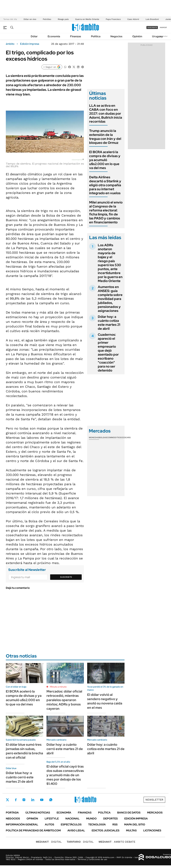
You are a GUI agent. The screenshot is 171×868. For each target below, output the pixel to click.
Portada (12, 813)
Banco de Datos (129, 813)
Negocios (116, 36)
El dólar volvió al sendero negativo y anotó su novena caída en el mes (105, 701)
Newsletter (163, 36)
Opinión (137, 36)
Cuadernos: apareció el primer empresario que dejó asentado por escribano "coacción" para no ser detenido (108, 352)
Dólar (34, 36)
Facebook (16, 800)
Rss (115, 825)
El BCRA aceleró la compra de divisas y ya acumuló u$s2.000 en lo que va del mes (105, 160)
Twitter (7, 800)
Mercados (155, 813)
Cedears (126, 437)
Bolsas (103, 437)
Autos (49, 825)
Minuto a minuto (58, 687)
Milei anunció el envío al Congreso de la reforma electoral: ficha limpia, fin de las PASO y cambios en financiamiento (106, 212)
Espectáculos (71, 825)
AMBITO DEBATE (117, 842)
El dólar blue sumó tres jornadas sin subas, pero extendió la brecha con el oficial (24, 751)
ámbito (10, 44)
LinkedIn (33, 800)
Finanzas (76, 36)
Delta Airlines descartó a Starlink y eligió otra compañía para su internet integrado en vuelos (105, 185)
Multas (131, 830)
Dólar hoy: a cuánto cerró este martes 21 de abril (65, 749)
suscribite (152, 27)
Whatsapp (51, 800)
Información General (22, 825)
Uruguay (157, 36)
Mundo (91, 819)
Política (96, 36)
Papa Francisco (113, 19)
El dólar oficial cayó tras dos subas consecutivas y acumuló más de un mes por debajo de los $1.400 (65, 775)
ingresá (163, 27)
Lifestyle (52, 819)
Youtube (42, 800)
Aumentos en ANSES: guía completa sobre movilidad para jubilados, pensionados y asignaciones (110, 299)
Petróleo (47, 19)
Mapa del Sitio (135, 825)
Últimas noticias (38, 813)
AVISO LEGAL (76, 830)
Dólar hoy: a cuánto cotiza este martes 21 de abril (109, 323)
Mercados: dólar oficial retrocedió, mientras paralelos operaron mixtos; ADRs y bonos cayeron (64, 700)
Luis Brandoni (152, 19)
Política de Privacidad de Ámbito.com (33, 830)
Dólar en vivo (30, 19)
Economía (54, 36)
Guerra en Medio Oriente (87, 19)
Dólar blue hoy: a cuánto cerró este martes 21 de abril (20, 777)
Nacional (72, 819)
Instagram (24, 800)
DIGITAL (49, 842)
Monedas (94, 437)
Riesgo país (63, 19)
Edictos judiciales (106, 830)
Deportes (110, 819)
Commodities (114, 437)
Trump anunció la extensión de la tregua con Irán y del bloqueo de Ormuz (105, 137)
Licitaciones (152, 830)
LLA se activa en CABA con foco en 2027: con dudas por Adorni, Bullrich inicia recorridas (106, 114)
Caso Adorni (133, 19)
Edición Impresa (136, 819)
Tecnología (97, 825)
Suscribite (66, 577)
